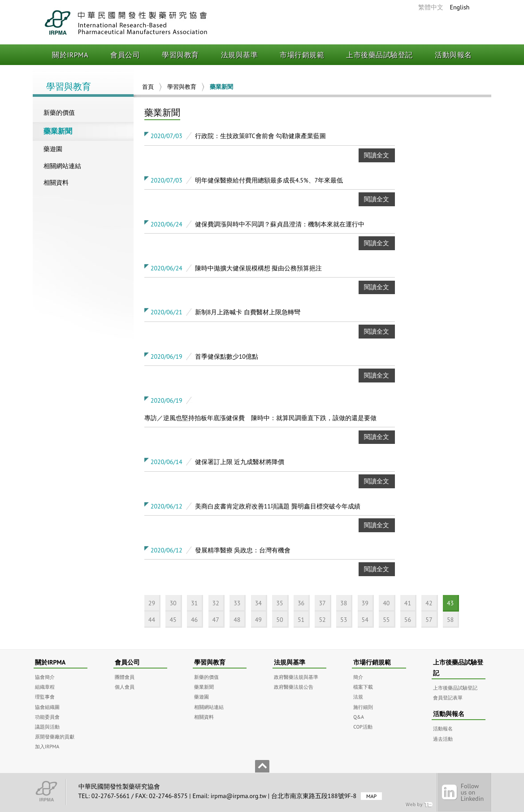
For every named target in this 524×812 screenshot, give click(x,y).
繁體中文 (431, 7)
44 (152, 620)
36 (301, 603)
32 (216, 603)
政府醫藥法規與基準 (296, 677)
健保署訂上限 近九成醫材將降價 (240, 462)
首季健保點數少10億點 (227, 356)
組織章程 (45, 687)
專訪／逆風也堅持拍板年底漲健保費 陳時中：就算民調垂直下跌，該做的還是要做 (260, 418)
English (459, 7)
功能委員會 (47, 717)
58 (450, 620)
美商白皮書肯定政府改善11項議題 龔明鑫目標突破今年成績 (278, 506)
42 (429, 603)
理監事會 (45, 697)
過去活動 (443, 739)
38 (344, 603)
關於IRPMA (70, 55)
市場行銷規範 (302, 55)
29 (152, 603)
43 (450, 603)
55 (386, 620)
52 (322, 620)
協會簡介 (45, 677)
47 (216, 620)
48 (237, 620)
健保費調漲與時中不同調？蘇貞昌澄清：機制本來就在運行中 (280, 224)
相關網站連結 (62, 166)
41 (408, 603)
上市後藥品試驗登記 (379, 55)
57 (429, 620)
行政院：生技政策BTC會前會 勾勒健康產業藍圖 (261, 136)
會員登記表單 (448, 697)
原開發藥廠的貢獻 (55, 736)
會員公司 (125, 55)
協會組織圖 (47, 707)
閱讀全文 (377, 155)
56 (408, 620)
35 (279, 603)
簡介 (358, 677)
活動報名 (443, 728)
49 (258, 620)
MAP (371, 796)
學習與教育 (180, 55)
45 (173, 620)
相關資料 (56, 182)
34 (258, 603)
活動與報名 (453, 55)
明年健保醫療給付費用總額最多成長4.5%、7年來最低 (269, 180)
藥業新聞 (58, 131)
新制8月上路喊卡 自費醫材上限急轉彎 (248, 312)
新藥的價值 (59, 113)
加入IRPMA (47, 746)
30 (173, 603)
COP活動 (363, 727)
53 (344, 620)
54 (365, 620)
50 (279, 620)
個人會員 (125, 687)
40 (386, 603)
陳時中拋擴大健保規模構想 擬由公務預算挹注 (259, 268)
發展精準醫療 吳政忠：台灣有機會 (243, 550)
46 (194, 620)
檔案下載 (363, 687)
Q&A (359, 717)
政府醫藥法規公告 (294, 687)
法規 (358, 697)
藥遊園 (53, 149)
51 (301, 620)
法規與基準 (240, 55)
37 (322, 603)
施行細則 (363, 707)
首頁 (148, 87)
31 (194, 603)
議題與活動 (47, 727)
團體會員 (125, 677)
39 (365, 603)
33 (237, 603)
